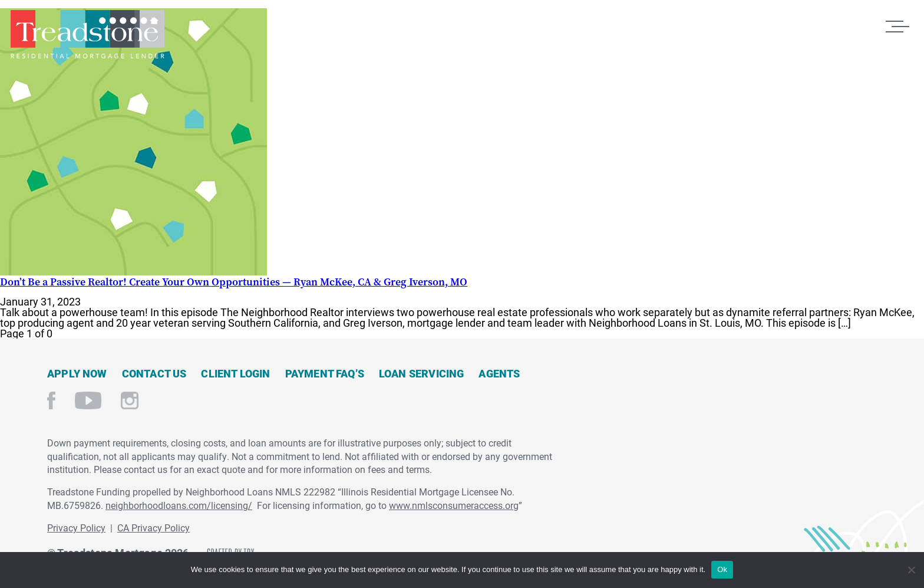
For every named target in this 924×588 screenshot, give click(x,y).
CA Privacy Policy (154, 528)
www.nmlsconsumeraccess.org (454, 505)
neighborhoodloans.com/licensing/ (179, 505)
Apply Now (77, 373)
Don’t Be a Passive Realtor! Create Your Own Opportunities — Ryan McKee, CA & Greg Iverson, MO (234, 282)
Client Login (235, 373)
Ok (722, 569)
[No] (911, 568)
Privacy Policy (76, 528)
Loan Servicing (422, 373)
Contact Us (154, 373)
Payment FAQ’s (325, 373)
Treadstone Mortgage (87, 34)
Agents (499, 373)
